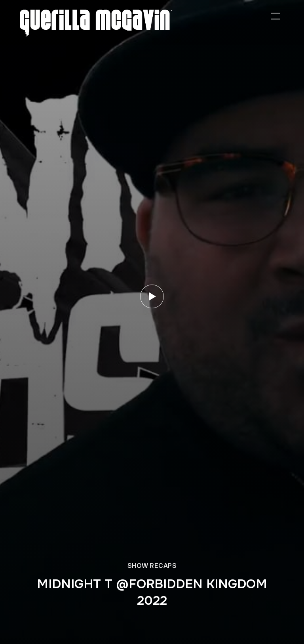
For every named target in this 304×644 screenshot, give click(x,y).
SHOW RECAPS (152, 566)
